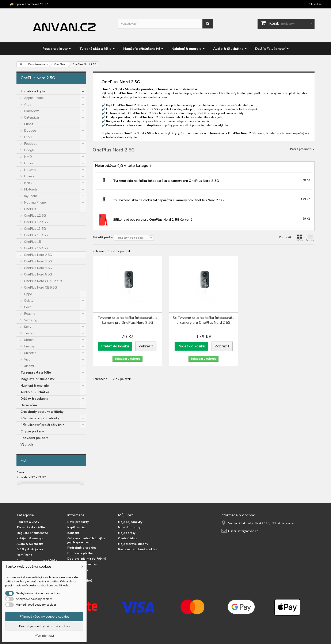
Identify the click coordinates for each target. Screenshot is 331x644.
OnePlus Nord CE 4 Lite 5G (43, 281)
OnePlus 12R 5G (36, 222)
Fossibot (30, 144)
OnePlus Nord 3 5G (38, 261)
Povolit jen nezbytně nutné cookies (44, 626)
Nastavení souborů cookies (137, 549)
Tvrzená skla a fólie (36, 373)
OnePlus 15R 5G (36, 248)
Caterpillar (31, 117)
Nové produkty (78, 522)
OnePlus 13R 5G (36, 235)
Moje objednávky (130, 522)
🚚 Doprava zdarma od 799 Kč (29, 4)
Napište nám (76, 527)
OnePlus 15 (32, 242)
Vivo (27, 359)
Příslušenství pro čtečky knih (42, 425)
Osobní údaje (128, 538)
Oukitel (29, 301)
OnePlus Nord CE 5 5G (40, 288)
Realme (29, 314)
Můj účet (125, 515)
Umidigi (29, 346)
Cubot (28, 124)
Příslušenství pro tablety (40, 418)
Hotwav (30, 170)
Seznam (310, 238)
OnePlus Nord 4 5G (38, 268)
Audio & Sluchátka (35, 392)
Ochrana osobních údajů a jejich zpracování (86, 540)
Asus (27, 104)
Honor (28, 163)
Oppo (28, 294)
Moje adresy (127, 533)
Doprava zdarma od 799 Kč (87, 559)
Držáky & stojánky (34, 399)
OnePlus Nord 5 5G (38, 274)
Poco (27, 307)
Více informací (44, 636)
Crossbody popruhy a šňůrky (42, 412)
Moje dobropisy (129, 527)
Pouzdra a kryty (33, 91)
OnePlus (30, 209)
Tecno (28, 333)
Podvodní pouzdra (35, 438)
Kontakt (73, 533)
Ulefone (29, 340)
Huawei (29, 176)
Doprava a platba (80, 553)
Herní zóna (29, 405)
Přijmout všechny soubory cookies (44, 617)
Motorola (30, 189)
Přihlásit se (315, 4)
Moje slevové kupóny (133, 544)
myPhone (31, 196)
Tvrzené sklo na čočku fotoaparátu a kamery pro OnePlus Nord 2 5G (127, 320)
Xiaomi (28, 366)
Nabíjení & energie (35, 386)
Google (29, 150)
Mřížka (300, 238)
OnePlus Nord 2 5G (38, 255)
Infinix (28, 183)
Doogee (30, 131)
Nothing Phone (35, 203)
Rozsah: (22, 477)
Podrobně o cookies (82, 548)
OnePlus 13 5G (35, 229)
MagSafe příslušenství (38, 379)
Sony (27, 327)
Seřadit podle (103, 237)
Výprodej (27, 444)
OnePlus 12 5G (35, 216)
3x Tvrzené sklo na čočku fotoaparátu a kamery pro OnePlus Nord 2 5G (204, 320)
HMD (28, 157)
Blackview (31, 111)
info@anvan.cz (248, 531)
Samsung (30, 320)
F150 (27, 137)
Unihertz (30, 353)
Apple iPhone (33, 98)
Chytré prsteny (32, 431)
